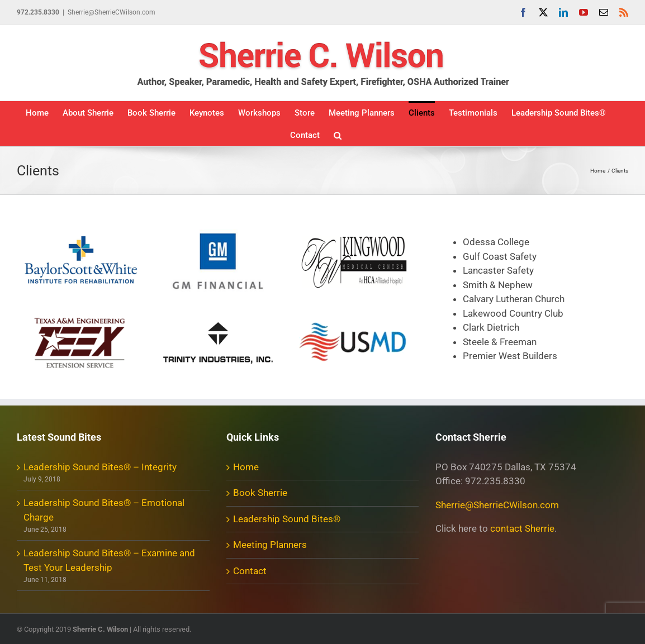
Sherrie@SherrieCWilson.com (112, 12)
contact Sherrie (522, 528)
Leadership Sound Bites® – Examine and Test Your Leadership (109, 560)
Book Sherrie (260, 493)
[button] (338, 135)
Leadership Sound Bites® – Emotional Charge (104, 510)
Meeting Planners (270, 545)
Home (246, 467)
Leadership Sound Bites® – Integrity (100, 467)
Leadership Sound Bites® (287, 519)
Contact (250, 571)
